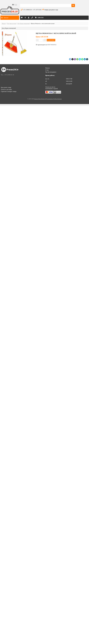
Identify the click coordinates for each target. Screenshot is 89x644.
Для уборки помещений (24, 24)
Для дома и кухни (11, 24)
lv (16, 5)
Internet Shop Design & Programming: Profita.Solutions (48, 99)
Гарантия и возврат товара (9, 91)
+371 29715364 (37, 10)
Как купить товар (6, 87)
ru (13, 5)
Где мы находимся (51, 72)
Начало (4, 24)
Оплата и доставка (6, 89)
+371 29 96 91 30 (9, 75)
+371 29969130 (27, 10)
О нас (47, 70)
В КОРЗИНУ (51, 40)
